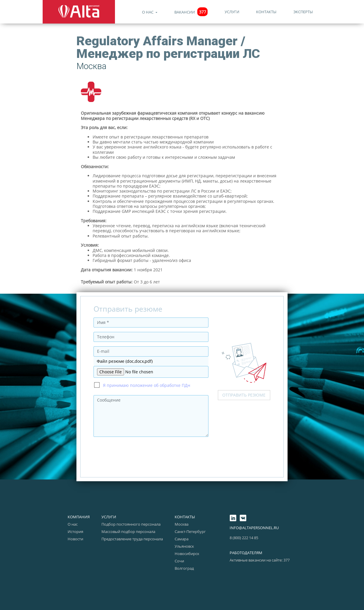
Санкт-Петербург (190, 532)
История (75, 532)
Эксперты (303, 12)
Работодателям (246, 553)
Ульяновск (184, 546)
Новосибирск (187, 554)
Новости (75, 539)
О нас (148, 12)
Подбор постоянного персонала (131, 524)
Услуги (232, 12)
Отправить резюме (244, 395)
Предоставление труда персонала (132, 539)
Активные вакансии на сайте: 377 (260, 560)
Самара (182, 539)
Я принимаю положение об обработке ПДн (147, 385)
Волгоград (184, 568)
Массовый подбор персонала (128, 532)
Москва (182, 524)
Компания (79, 517)
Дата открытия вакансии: (107, 270)
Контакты (266, 12)
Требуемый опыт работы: (107, 282)
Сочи (179, 561)
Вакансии (191, 12)
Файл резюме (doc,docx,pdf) (125, 361)
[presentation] (138, 453)
